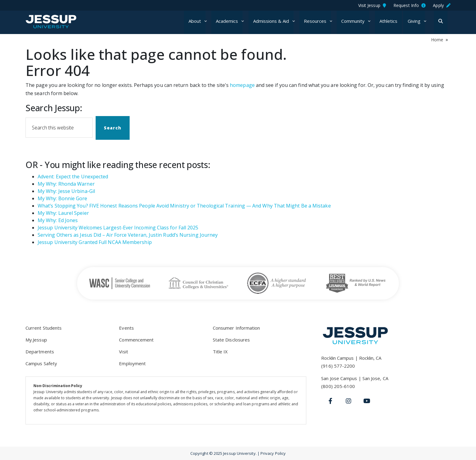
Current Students (44, 328)
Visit (123, 352)
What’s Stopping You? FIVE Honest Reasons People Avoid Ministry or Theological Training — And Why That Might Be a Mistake (184, 206)
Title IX (220, 352)
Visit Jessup (372, 5)
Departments (40, 352)
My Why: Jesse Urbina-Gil (66, 191)
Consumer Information (236, 328)
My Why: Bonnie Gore (63, 198)
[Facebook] (330, 401)
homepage (242, 85)
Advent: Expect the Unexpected (73, 177)
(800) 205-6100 (338, 386)
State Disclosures (231, 340)
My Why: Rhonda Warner (66, 184)
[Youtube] (367, 401)
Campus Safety (41, 363)
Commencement (136, 340)
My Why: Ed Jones (58, 220)
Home (437, 40)
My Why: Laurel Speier (63, 213)
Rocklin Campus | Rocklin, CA (351, 358)
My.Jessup (36, 340)
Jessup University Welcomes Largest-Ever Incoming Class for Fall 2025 (118, 228)
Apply (442, 5)
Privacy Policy (273, 453)
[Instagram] (348, 401)
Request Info (410, 5)
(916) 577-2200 (338, 366)
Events (126, 328)
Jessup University (63, 22)
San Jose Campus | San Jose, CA (355, 378)
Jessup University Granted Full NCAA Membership (95, 242)
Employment (132, 363)
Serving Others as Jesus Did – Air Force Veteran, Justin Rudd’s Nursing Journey (128, 235)
